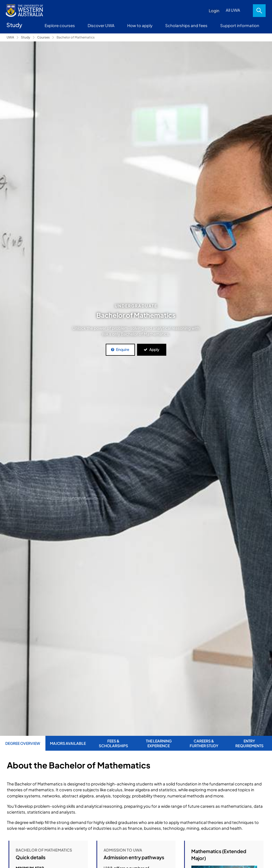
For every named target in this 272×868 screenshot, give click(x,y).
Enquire (123, 349)
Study (26, 37)
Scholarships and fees (186, 25)
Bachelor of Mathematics (76, 37)
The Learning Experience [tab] (159, 743)
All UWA (233, 10)
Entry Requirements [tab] (249, 743)
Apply (154, 349)
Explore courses (60, 25)
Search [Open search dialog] (259, 11)
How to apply (140, 25)
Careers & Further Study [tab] (204, 743)
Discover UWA (101, 25)
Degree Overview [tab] (23, 743)
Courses (43, 37)
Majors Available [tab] (68, 743)
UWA (10, 37)
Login (214, 10)
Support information (240, 25)
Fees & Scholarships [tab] (113, 743)
